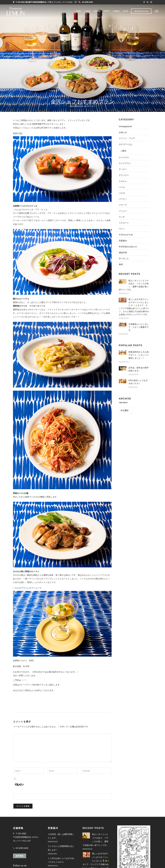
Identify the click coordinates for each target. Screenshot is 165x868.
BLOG (126, 11)
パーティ (123, 199)
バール (122, 187)
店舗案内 (116, 11)
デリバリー (124, 175)
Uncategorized (125, 126)
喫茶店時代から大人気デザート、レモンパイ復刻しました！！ (139, 355)
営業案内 (123, 241)
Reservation (141, 11)
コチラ (24, 680)
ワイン (122, 229)
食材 (121, 264)
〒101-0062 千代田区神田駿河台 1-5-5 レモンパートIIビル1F (26, 837)
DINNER (97, 11)
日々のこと (124, 258)
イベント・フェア (127, 138)
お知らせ (123, 132)
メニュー (123, 211)
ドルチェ (123, 181)
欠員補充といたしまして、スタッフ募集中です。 (139, 327)
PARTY (107, 11)
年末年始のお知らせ (128, 247)
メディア (123, 205)
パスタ (122, 193)
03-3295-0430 (86, 2)
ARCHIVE (123, 403)
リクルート (124, 223)
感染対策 (123, 253)
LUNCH (87, 11)
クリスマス (124, 157)
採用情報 (20, 856)
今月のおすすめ (126, 235)
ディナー (91, 106)
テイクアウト (125, 163)
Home (78, 11)
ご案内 (123, 151)
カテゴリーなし (126, 144)
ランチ (122, 217)
